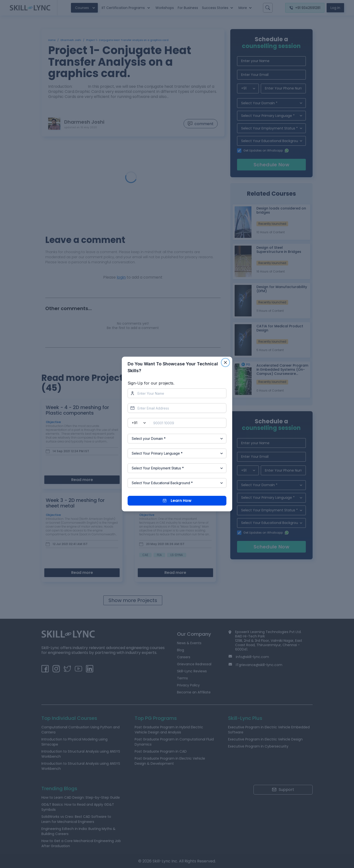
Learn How (177, 501)
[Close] (225, 362)
